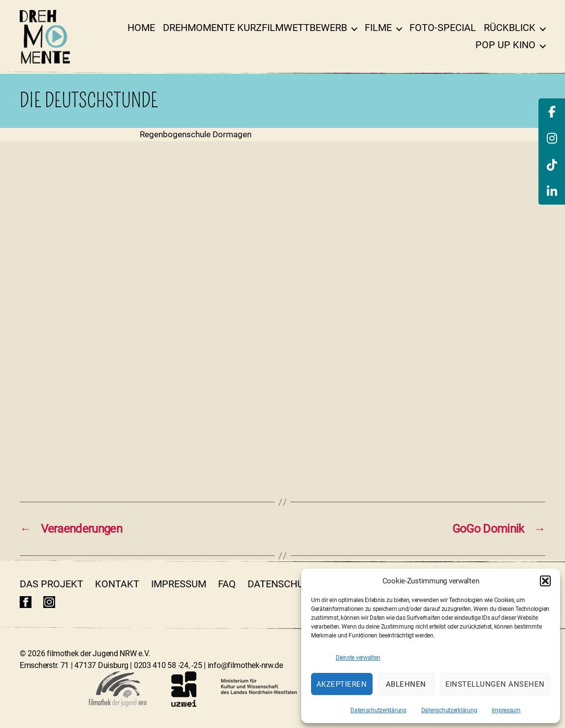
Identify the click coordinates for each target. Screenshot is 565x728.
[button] (545, 581)
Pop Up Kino (505, 45)
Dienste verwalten (358, 658)
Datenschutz (282, 584)
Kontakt (117, 584)
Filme (378, 28)
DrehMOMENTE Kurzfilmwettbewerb (255, 28)
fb (25, 602)
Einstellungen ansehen (495, 684)
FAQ (227, 584)
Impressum (506, 710)
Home (141, 28)
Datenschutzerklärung (378, 710)
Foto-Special (443, 28)
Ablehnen (406, 684)
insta (49, 602)
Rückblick (510, 28)
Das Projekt (51, 584)
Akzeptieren (342, 684)
